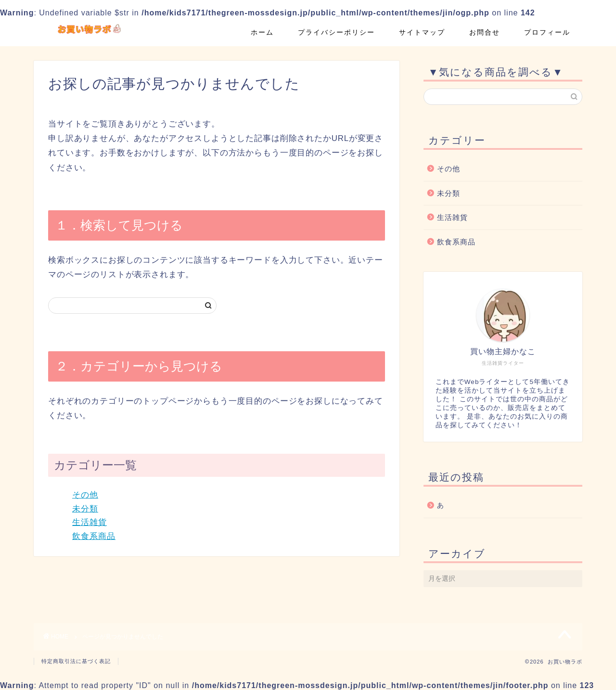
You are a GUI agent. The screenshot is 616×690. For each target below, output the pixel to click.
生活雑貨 (90, 522)
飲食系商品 (94, 536)
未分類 (85, 509)
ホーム (262, 32)
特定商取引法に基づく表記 (76, 661)
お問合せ (485, 32)
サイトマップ (422, 32)
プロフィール (547, 32)
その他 (85, 495)
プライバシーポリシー (336, 32)
